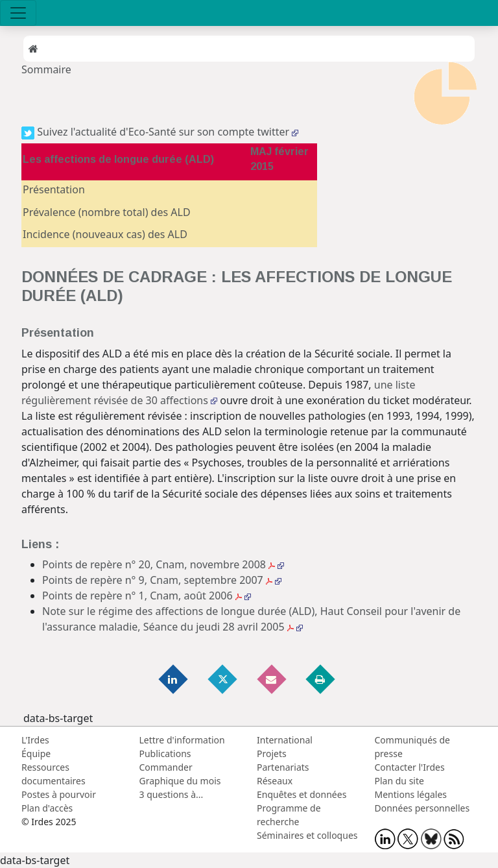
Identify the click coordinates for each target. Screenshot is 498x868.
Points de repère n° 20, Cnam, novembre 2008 (163, 564)
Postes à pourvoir (59, 794)
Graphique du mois (180, 781)
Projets (272, 753)
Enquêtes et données (302, 794)
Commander (166, 767)
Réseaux (275, 781)
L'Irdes (35, 740)
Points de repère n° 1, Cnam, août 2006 (147, 596)
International (285, 740)
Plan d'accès (47, 808)
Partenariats (283, 767)
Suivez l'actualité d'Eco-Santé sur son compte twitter (160, 132)
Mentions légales (411, 794)
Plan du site (399, 781)
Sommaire (46, 69)
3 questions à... (172, 794)
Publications (165, 753)
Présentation (54, 189)
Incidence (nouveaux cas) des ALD (105, 234)
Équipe (36, 753)
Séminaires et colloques (307, 835)
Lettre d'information (182, 740)
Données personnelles (422, 808)
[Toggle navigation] (18, 13)
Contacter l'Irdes (410, 767)
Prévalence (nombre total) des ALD (107, 212)
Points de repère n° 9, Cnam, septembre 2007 (162, 580)
